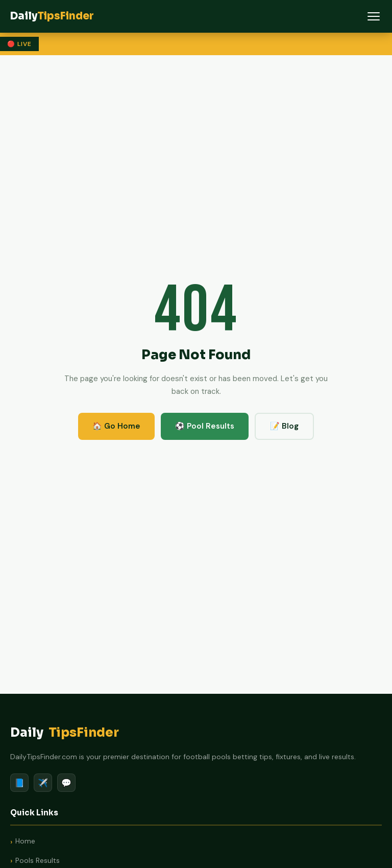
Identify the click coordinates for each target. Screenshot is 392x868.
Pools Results (38, 860)
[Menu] (374, 16)
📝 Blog (284, 426)
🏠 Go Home (116, 426)
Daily (65, 733)
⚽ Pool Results (205, 426)
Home (25, 841)
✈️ (43, 783)
